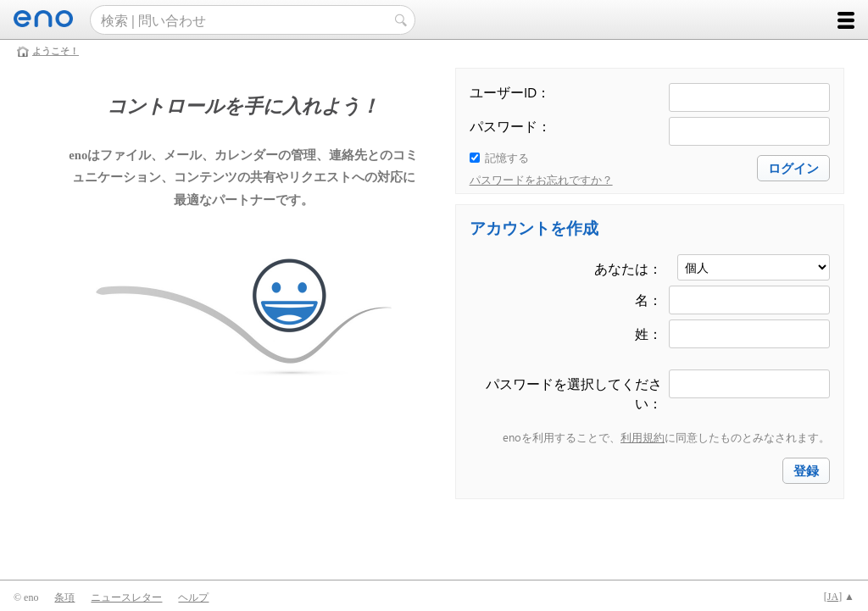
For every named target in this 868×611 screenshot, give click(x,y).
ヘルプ (193, 597)
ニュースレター (126, 597)
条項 (64, 597)
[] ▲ (839, 597)
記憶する (507, 157)
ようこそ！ (56, 51)
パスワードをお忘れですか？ (541, 179)
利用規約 (643, 437)
